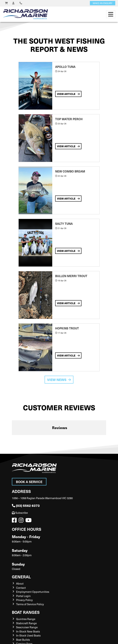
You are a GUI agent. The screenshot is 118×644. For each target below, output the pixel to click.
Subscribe (20, 513)
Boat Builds (23, 640)
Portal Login (23, 596)
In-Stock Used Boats (28, 635)
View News (59, 380)
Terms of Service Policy (30, 604)
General (21, 577)
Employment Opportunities (33, 592)
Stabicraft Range (26, 623)
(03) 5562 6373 (26, 505)
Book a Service (29, 482)
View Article (68, 94)
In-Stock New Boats (28, 631)
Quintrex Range (26, 619)
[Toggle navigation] (111, 14)
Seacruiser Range (27, 627)
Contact (21, 588)
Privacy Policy (24, 600)
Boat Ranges (26, 612)
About (20, 583)
